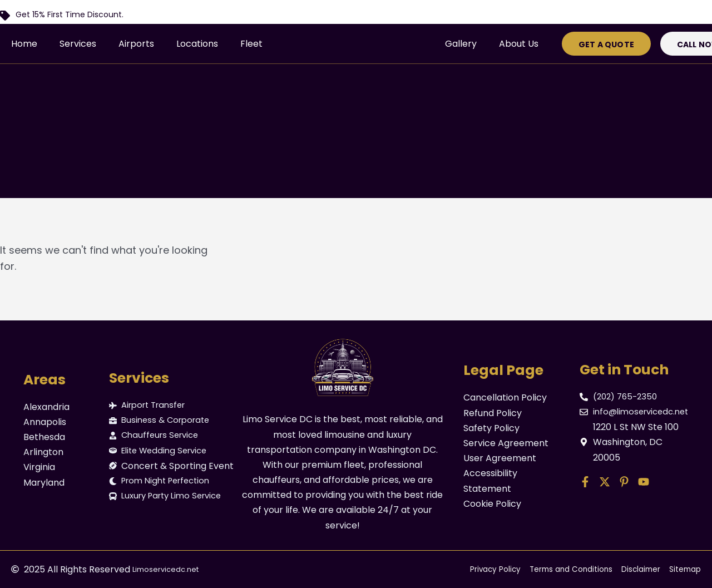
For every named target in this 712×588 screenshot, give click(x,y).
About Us (519, 44)
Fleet (251, 44)
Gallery (461, 44)
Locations (197, 44)
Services (78, 44)
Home (24, 44)
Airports (136, 44)
